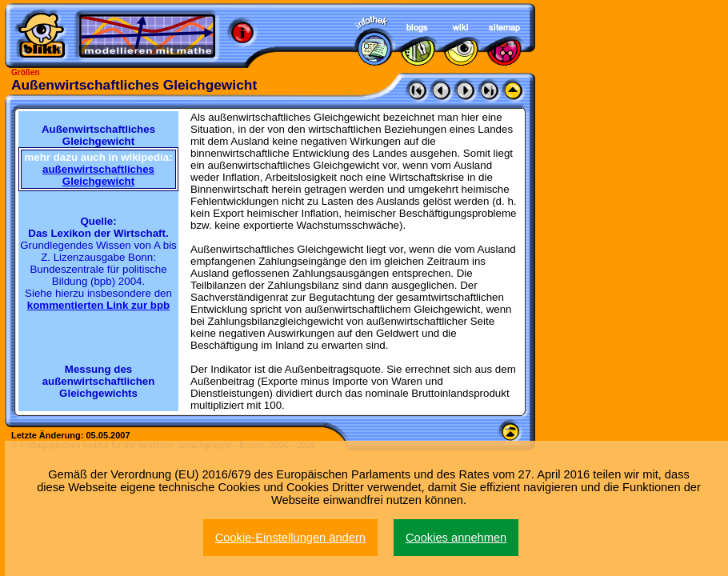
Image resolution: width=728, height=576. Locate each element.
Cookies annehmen (456, 538)
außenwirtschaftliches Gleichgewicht (98, 175)
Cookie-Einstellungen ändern (290, 538)
